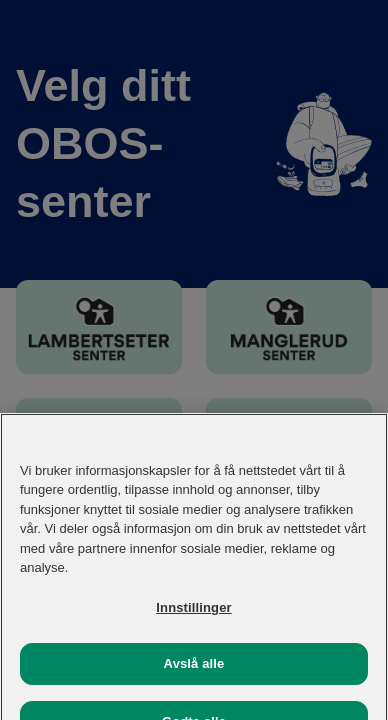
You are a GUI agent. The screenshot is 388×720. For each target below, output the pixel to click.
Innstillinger (193, 615)
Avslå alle (194, 671)
